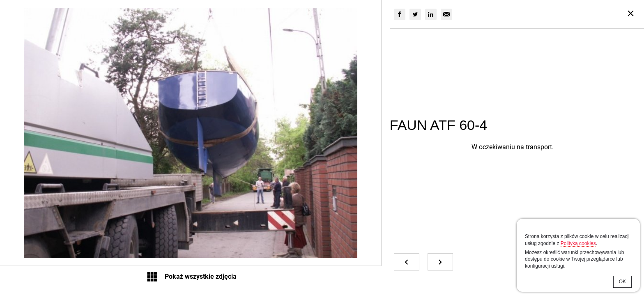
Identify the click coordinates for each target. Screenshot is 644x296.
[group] (400, 14)
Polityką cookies (578, 243)
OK (622, 282)
